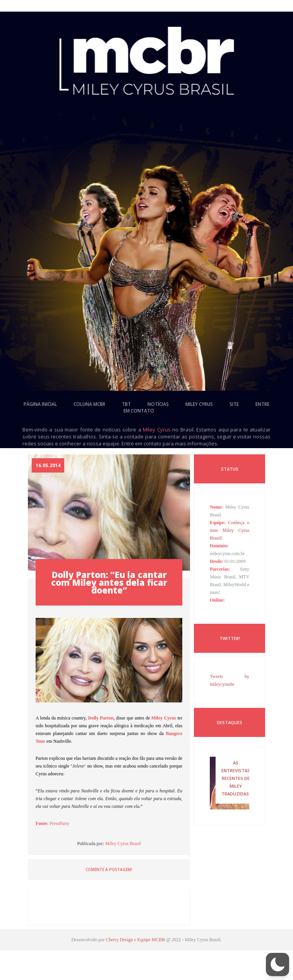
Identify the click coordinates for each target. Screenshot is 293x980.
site (234, 404)
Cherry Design (119, 940)
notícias (158, 404)
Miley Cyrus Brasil (123, 844)
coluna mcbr (89, 404)
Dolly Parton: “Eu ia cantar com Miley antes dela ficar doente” (109, 582)
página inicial (40, 404)
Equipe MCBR (151, 940)
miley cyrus (199, 404)
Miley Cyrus (157, 430)
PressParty (59, 823)
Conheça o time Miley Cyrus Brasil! (230, 530)
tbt (126, 404)
